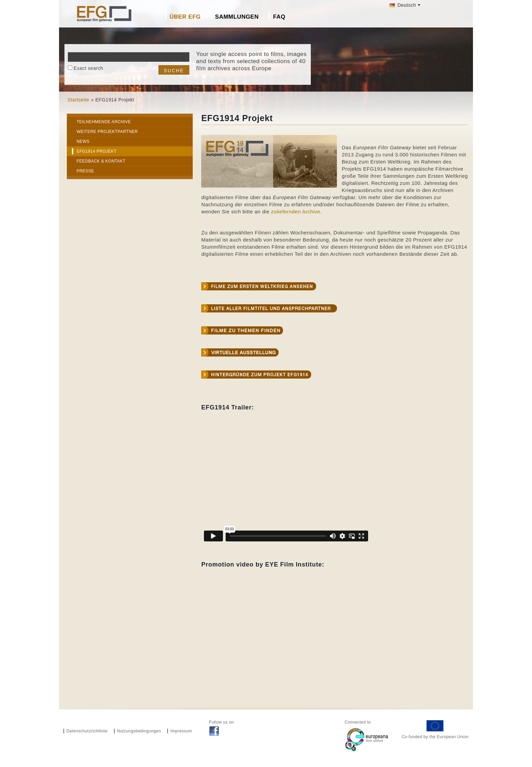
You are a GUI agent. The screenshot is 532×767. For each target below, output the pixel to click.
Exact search (88, 68)
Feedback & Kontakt (101, 161)
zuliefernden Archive (296, 212)
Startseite (78, 100)
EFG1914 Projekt (97, 151)
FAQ (279, 17)
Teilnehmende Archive (104, 122)
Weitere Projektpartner (107, 132)
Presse (85, 171)
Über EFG (185, 17)
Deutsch (403, 5)
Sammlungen (237, 17)
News (83, 141)
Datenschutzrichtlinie (87, 731)
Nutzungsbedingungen (139, 731)
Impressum (181, 731)
